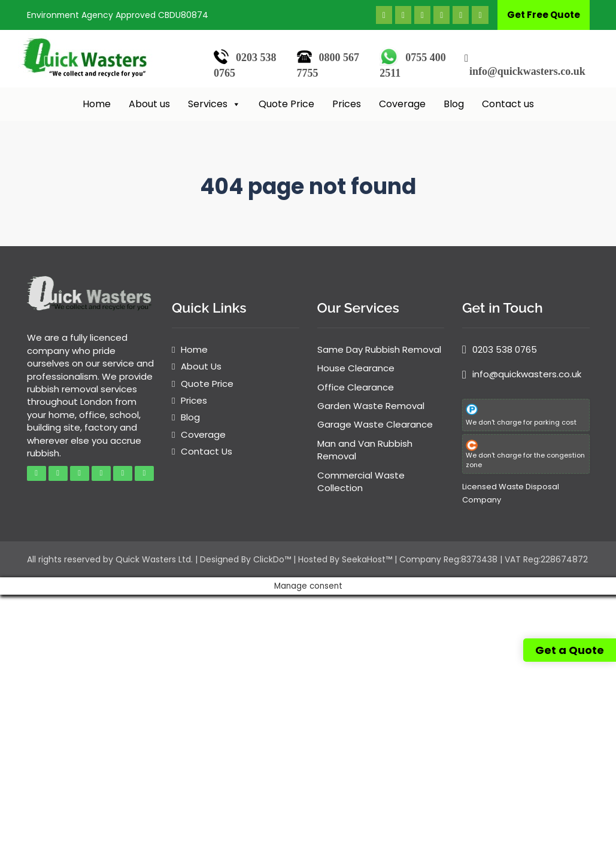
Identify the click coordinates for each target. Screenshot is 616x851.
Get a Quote (570, 650)
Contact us (508, 104)
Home (97, 104)
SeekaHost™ (367, 559)
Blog (454, 104)
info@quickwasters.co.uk (527, 71)
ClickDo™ (272, 559)
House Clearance (356, 368)
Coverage (402, 104)
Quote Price (286, 104)
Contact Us (207, 451)
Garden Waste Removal (371, 406)
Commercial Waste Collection (361, 481)
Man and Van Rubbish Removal (365, 450)
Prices (347, 104)
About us (149, 104)
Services (214, 104)
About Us (201, 366)
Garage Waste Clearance (375, 424)
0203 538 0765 (505, 349)
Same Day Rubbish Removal (379, 349)
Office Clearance (356, 387)
